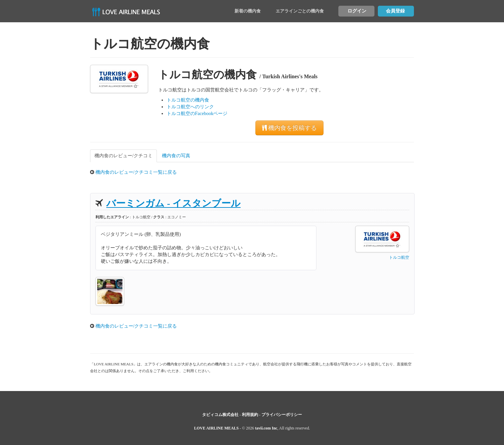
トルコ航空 (399, 257)
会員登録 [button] (395, 11)
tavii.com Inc (266, 428)
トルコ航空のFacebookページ (197, 114)
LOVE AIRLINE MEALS (216, 428)
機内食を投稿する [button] (289, 128)
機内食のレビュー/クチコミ (123, 156)
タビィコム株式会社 (220, 415)
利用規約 (250, 415)
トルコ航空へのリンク (190, 107)
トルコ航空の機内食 (188, 100)
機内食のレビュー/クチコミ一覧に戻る (136, 172)
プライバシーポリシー (282, 415)
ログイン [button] (357, 11)
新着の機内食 (248, 11)
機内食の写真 (176, 156)
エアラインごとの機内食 (300, 11)
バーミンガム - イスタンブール (173, 203)
